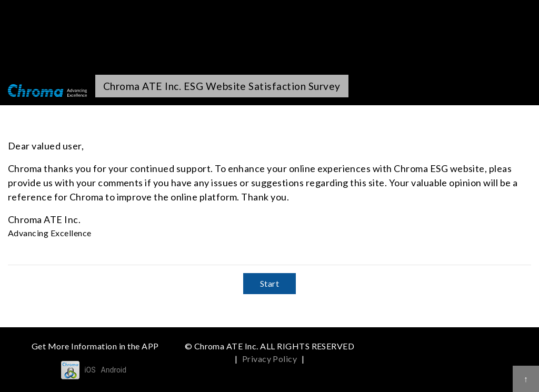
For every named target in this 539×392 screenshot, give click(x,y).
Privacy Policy (270, 359)
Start (269, 283)
